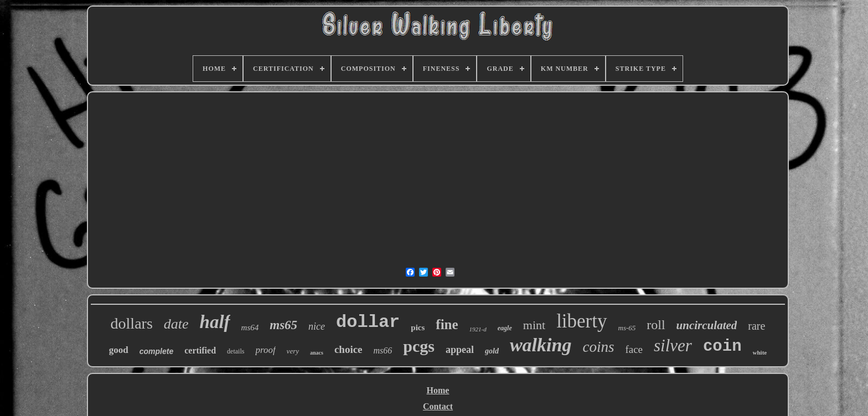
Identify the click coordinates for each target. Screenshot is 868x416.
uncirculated (707, 325)
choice (348, 349)
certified (200, 350)
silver (673, 345)
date (176, 324)
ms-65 (627, 328)
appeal (460, 350)
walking (541, 345)
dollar (368, 322)
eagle (505, 328)
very (293, 351)
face (634, 349)
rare (756, 326)
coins (598, 347)
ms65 (283, 325)
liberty (582, 321)
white (760, 352)
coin (722, 347)
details (236, 351)
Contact (438, 406)
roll (656, 325)
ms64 (250, 327)
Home (438, 390)
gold (492, 351)
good (119, 350)
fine (447, 324)
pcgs (419, 346)
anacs (317, 353)
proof (265, 350)
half (215, 322)
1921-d (478, 329)
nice (317, 326)
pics (418, 327)
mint (534, 325)
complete (156, 351)
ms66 (383, 350)
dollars (132, 323)
